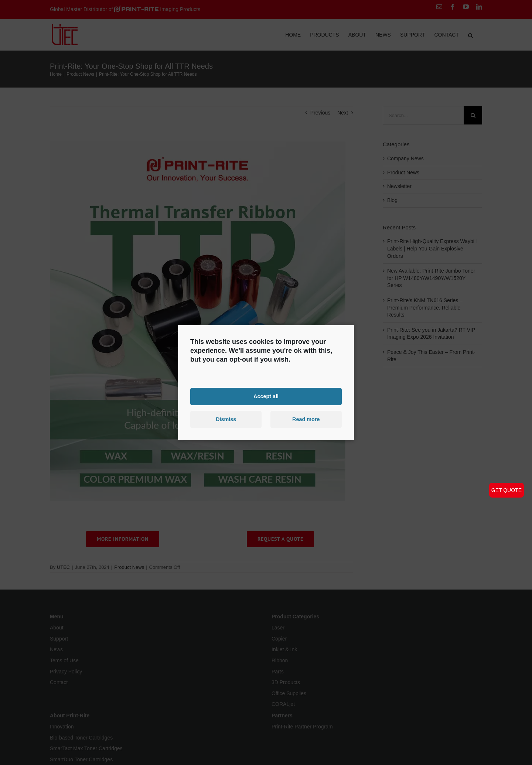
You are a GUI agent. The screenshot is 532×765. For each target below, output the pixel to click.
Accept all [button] (266, 396)
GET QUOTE (507, 490)
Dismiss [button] (226, 419)
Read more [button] (306, 419)
